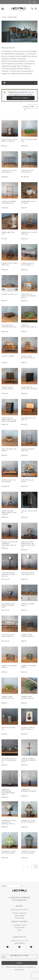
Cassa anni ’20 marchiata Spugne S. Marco (29, 296)
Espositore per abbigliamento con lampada (9, 513)
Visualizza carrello (21, 98)
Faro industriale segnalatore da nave (8, 605)
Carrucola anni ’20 (9, 294)
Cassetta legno (8, 356)
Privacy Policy (20, 918)
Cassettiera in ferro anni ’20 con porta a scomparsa (9, 420)
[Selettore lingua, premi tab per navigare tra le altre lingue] (11, 886)
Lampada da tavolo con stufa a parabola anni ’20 (9, 822)
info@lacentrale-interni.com (20, 941)
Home (4, 17)
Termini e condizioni (19, 913)
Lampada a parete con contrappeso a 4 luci (29, 760)
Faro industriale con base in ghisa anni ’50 (8, 575)
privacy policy (20, 970)
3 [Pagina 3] (32, 867)
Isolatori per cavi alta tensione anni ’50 (9, 760)
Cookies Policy (20, 916)
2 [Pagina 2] (28, 867)
